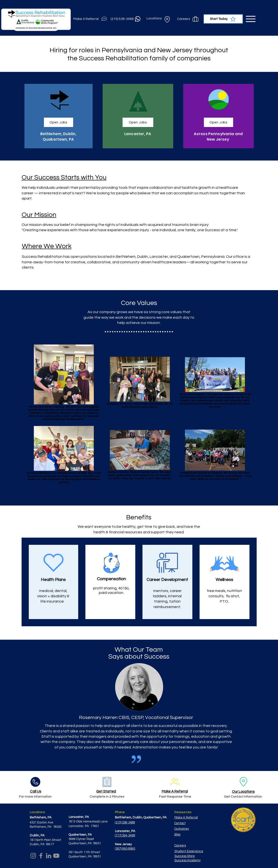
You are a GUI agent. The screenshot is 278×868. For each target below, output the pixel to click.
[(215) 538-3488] (126, 19)
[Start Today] (223, 19)
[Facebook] (41, 856)
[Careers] (188, 19)
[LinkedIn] (49, 856)
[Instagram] (33, 856)
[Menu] (251, 19)
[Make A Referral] (91, 19)
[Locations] (159, 19)
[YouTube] (56, 856)
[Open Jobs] (59, 122)
